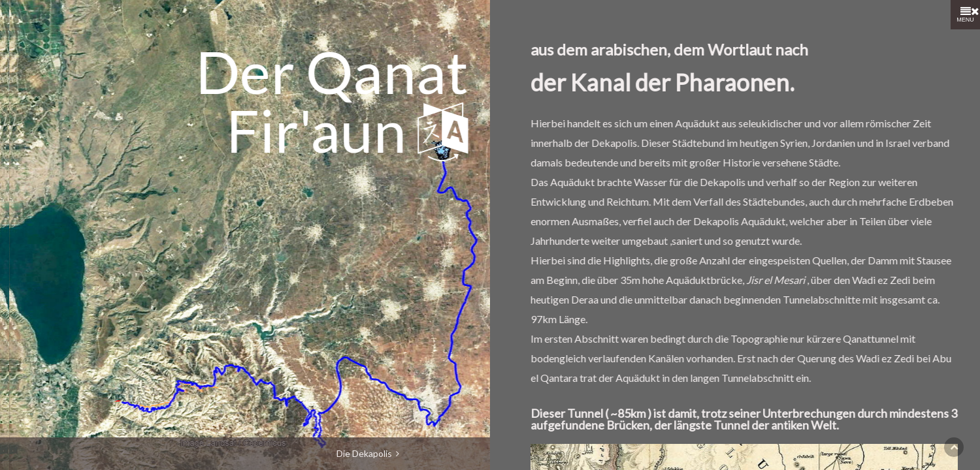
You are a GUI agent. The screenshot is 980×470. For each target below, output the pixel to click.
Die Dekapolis (368, 453)
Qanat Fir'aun (226, 71)
